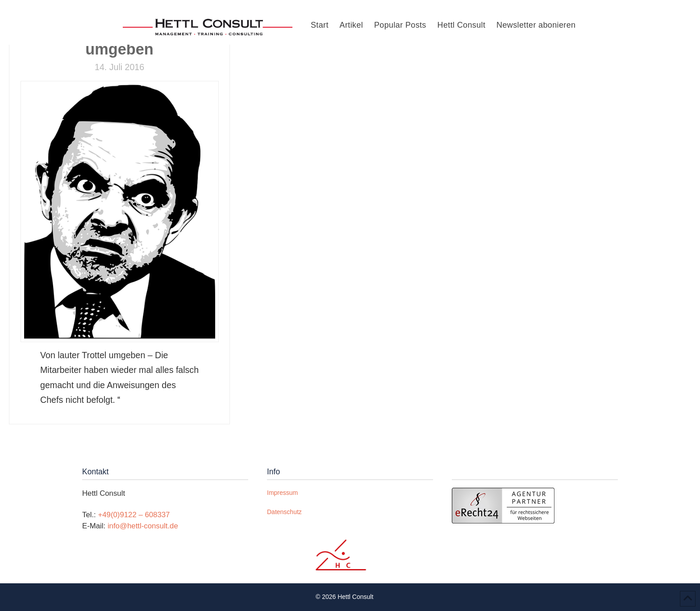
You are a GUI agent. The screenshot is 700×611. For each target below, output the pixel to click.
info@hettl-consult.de (143, 526)
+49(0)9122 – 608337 (134, 515)
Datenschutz (284, 512)
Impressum (282, 493)
